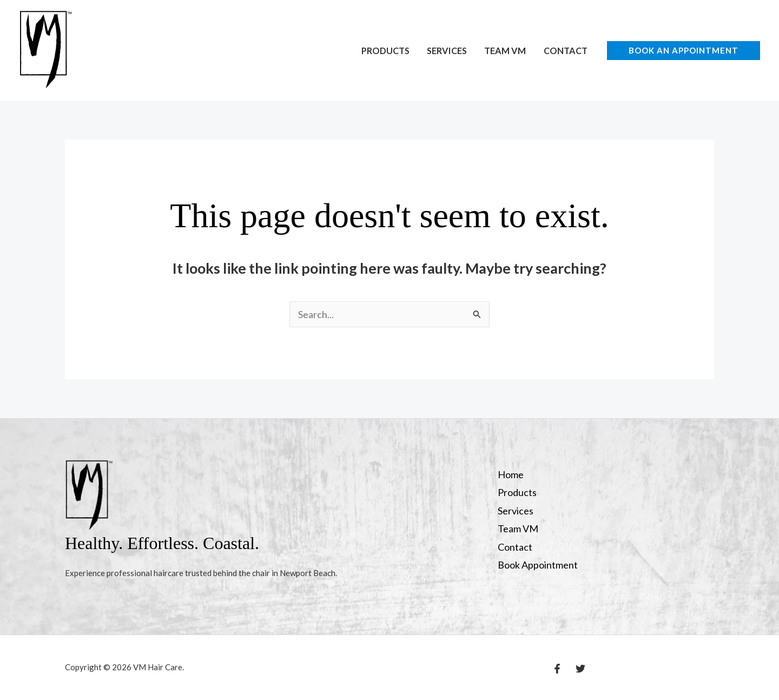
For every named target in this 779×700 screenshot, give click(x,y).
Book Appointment (538, 565)
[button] (684, 51)
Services (447, 51)
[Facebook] (557, 669)
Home (511, 474)
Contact (566, 51)
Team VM (505, 51)
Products (385, 51)
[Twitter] (580, 669)
